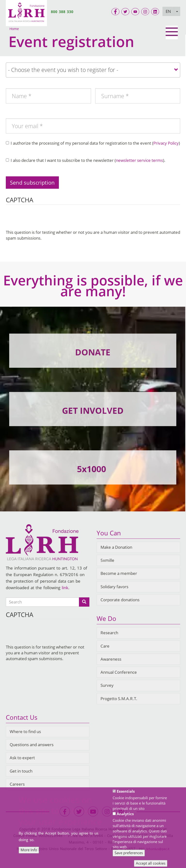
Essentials (126, 791)
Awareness (111, 659)
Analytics (125, 814)
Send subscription (32, 182)
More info (29, 850)
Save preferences (129, 853)
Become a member (119, 573)
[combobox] (93, 70)
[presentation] (43, 220)
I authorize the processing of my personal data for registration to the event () (93, 143)
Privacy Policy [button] (166, 143)
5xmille (107, 560)
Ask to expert (22, 758)
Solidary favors (114, 587)
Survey (107, 685)
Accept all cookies (151, 863)
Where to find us (25, 731)
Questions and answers (32, 745)
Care (105, 646)
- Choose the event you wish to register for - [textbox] (63, 70)
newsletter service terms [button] (139, 160)
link (65, 588)
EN (168, 11)
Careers (17, 784)
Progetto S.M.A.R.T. (119, 699)
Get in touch (21, 771)
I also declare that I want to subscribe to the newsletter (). (86, 160)
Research (109, 633)
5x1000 (92, 469)
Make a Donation (116, 547)
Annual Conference (119, 672)
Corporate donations (120, 600)
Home (14, 29)
